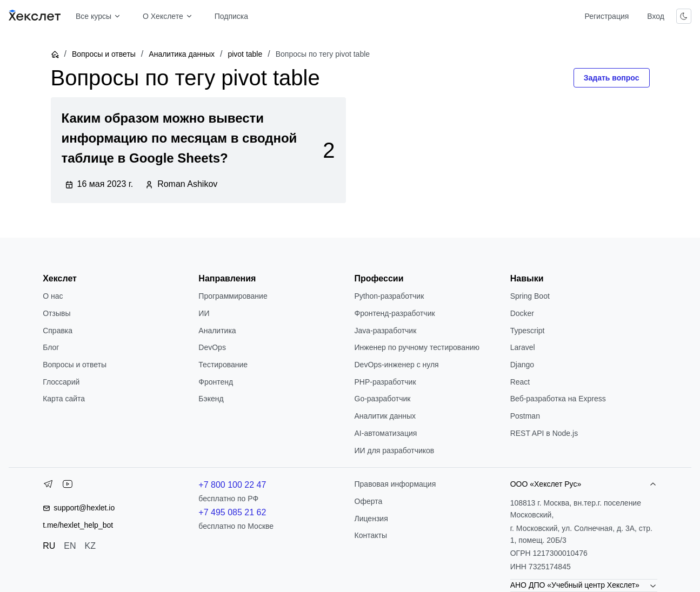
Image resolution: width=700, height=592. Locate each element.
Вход (656, 16)
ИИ (204, 313)
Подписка (231, 16)
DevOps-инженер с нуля (397, 365)
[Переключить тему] (684, 16)
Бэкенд (211, 399)
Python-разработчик (389, 296)
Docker (522, 313)
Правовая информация (395, 484)
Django (522, 365)
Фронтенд (216, 382)
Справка (58, 331)
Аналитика (217, 331)
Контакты (371, 535)
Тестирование (223, 365)
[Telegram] (48, 486)
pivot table (245, 54)
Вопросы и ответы (104, 54)
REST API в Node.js (544, 433)
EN (70, 546)
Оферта (369, 501)
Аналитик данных (385, 416)
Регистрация (606, 16)
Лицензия (371, 519)
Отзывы (56, 313)
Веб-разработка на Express (558, 399)
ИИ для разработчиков (395, 450)
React (520, 382)
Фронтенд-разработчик (395, 313)
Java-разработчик (386, 331)
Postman (525, 416)
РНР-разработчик (385, 382)
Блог (51, 347)
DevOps (212, 347)
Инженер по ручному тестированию (417, 347)
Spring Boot (530, 296)
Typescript (528, 331)
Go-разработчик (383, 399)
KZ (90, 546)
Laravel (523, 347)
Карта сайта (64, 399)
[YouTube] (68, 486)
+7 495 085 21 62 (232, 512)
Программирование (233, 296)
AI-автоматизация (386, 433)
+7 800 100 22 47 (232, 485)
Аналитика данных (182, 54)
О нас (53, 296)
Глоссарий (61, 382)
